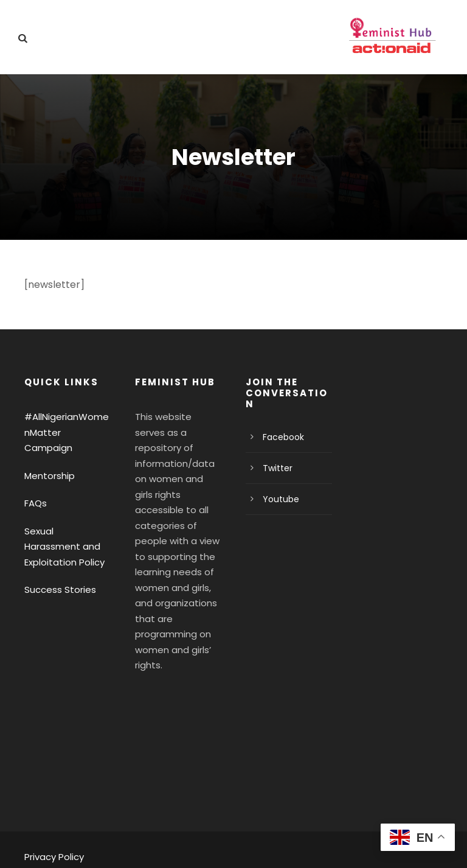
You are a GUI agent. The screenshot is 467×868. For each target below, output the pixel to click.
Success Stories (57, 574)
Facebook (281, 437)
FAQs (36, 488)
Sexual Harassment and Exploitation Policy (64, 531)
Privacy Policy (53, 826)
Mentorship (47, 460)
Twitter (275, 468)
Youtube (278, 499)
